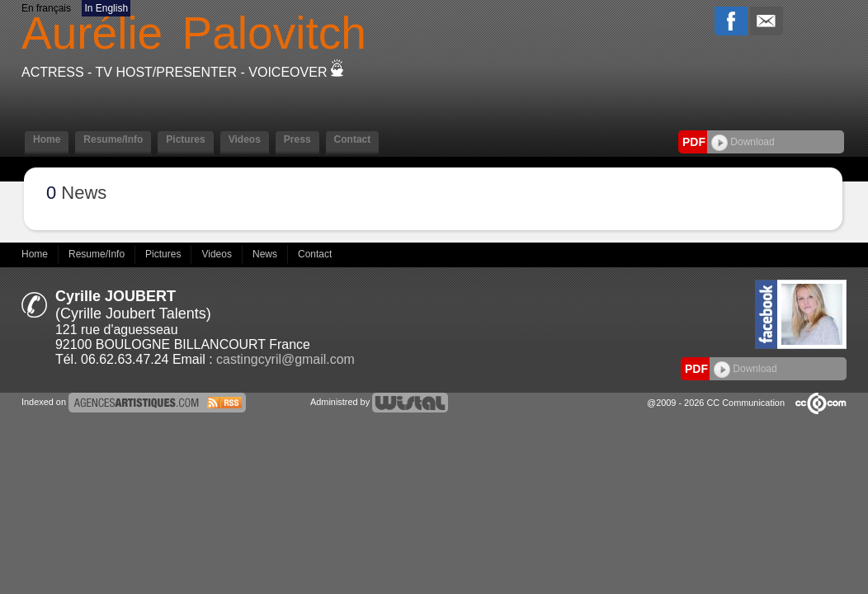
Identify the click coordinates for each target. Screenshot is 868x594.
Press (297, 139)
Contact (353, 139)
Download (743, 142)
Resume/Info (113, 139)
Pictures (185, 139)
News (266, 254)
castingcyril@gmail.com (285, 359)
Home (47, 139)
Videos (245, 139)
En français (46, 8)
